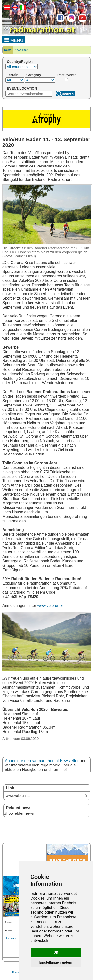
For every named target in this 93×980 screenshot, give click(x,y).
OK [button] (56, 952)
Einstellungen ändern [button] (56, 962)
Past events (67, 75)
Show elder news (19, 813)
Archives (11, 938)
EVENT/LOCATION (22, 88)
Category (34, 75)
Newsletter (21, 50)
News (8, 50)
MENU (14, 40)
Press (16, 972)
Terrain (13, 75)
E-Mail (9, 930)
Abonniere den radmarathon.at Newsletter (42, 761)
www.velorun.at (50, 606)
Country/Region (20, 62)
